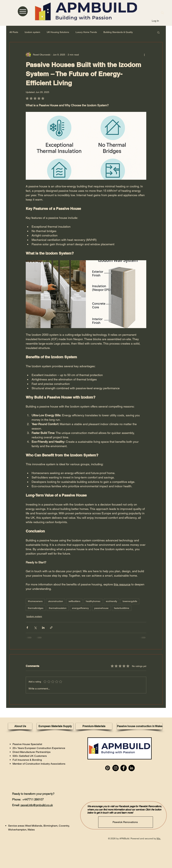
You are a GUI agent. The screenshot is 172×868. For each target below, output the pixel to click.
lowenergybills (130, 601)
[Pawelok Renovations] (126, 822)
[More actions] (144, 55)
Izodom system (32, 32)
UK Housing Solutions (58, 32)
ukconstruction (56, 601)
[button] (158, 32)
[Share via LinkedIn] (43, 628)
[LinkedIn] (132, 768)
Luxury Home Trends (86, 32)
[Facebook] (124, 768)
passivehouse (101, 608)
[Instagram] (116, 768)
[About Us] (20, 726)
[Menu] (23, 11)
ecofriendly (111, 601)
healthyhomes (93, 601)
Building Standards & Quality (118, 32)
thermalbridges (36, 608)
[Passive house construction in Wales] (140, 726)
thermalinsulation (58, 608)
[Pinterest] (108, 768)
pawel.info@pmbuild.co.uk (37, 805)
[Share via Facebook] (27, 628)
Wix (158, 838)
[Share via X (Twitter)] (35, 628)
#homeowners (35, 601)
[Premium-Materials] (94, 726)
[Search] (162, 13)
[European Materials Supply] (55, 726)
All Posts (14, 32)
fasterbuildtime (122, 608)
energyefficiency (80, 608)
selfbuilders (74, 601)
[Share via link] (51, 628)
